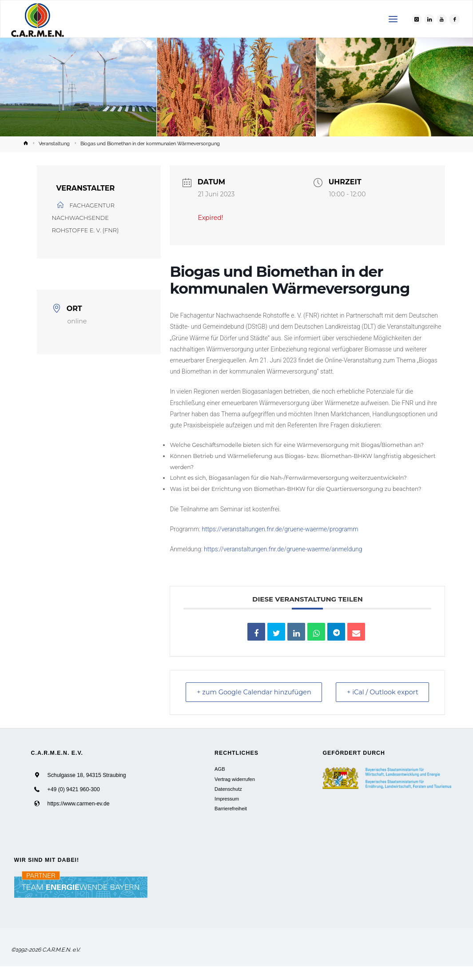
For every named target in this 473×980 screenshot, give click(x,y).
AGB (220, 783)
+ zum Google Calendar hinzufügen (231, 699)
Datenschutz (228, 803)
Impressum (227, 813)
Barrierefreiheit (231, 822)
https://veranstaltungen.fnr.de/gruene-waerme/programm (280, 529)
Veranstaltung (54, 144)
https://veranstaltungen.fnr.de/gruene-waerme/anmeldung (283, 549)
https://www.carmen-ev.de (78, 817)
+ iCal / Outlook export (408, 699)
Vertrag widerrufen (235, 793)
